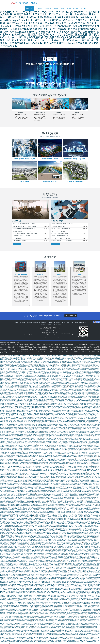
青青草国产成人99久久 (57, 640)
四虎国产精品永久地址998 (86, 465)
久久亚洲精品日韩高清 (33, 505)
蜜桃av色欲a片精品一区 (29, 422)
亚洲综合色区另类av (18, 357)
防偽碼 (49, 324)
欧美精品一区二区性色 (77, 439)
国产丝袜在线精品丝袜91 (15, 444)
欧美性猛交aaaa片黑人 (80, 411)
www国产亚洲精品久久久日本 (9, 495)
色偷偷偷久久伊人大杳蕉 (83, 384)
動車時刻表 (50, 323)
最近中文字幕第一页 (76, 638)
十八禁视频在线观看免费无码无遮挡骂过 (42, 542)
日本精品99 (8, 496)
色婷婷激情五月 (49, 612)
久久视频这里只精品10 (29, 415)
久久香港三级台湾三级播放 (67, 617)
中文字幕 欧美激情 (16, 381)
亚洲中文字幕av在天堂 (39, 376)
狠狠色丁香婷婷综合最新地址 (10, 561)
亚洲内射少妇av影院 (51, 509)
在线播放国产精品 (51, 486)
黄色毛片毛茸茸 (19, 612)
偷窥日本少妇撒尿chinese (74, 640)
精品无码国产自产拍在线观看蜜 (55, 610)
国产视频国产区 (89, 474)
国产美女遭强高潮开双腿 (85, 593)
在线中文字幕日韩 (26, 566)
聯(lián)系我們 (71, 316)
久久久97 (50, 577)
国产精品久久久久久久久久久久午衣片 (55, 512)
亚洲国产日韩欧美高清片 (18, 640)
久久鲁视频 (85, 408)
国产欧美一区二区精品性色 (68, 639)
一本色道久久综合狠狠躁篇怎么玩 (46, 643)
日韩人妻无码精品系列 (86, 570)
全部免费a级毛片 (26, 439)
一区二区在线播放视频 (22, 388)
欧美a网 (47, 404)
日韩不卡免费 (49, 559)
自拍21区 (96, 450)
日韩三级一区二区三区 (27, 583)
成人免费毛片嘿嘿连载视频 (8, 552)
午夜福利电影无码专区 (95, 590)
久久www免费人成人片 (67, 497)
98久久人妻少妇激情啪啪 (14, 450)
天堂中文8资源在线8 (74, 509)
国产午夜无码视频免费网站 (9, 371)
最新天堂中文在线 (40, 540)
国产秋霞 (19, 406)
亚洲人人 (55, 520)
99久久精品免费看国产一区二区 (74, 425)
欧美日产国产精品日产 (57, 453)
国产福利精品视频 (16, 409)
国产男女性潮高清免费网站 (89, 587)
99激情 (93, 404)
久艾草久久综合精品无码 (83, 495)
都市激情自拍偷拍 (28, 394)
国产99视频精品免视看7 (87, 507)
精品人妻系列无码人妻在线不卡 (88, 425)
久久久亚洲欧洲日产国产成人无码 (38, 395)
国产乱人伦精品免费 (53, 426)
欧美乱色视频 (9, 405)
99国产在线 (78, 398)
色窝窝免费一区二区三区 (33, 388)
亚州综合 (74, 474)
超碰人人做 (48, 499)
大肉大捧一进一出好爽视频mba (64, 579)
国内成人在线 (19, 467)
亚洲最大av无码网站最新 (23, 582)
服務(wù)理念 (50, 338)
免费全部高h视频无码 (9, 357)
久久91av (39, 591)
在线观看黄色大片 (6, 527)
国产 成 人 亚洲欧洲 (25, 639)
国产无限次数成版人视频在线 (54, 474)
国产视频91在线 (20, 440)
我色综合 (53, 467)
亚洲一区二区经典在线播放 (19, 626)
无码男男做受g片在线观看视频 (35, 416)
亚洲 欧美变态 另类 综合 (55, 488)
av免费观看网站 (53, 411)
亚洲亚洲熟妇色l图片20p (16, 607)
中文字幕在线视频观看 (43, 426)
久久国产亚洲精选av (47, 640)
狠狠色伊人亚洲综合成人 (61, 519)
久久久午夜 (37, 576)
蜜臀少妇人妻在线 (80, 552)
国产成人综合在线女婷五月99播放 (30, 541)
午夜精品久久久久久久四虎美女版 (63, 569)
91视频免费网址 (11, 380)
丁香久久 (97, 437)
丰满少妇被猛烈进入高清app (10, 446)
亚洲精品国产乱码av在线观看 (36, 640)
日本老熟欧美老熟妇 (11, 485)
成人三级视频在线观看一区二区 (31, 500)
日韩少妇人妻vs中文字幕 (93, 488)
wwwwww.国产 (41, 495)
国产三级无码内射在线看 (34, 587)
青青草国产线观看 (59, 467)
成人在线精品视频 (27, 481)
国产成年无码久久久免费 (33, 556)
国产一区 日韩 (8, 464)
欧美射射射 (6, 376)
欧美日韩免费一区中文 (74, 635)
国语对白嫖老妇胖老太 (27, 448)
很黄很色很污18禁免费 (76, 457)
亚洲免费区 (51, 540)
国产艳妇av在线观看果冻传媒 (18, 460)
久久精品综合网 (67, 482)
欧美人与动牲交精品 (23, 474)
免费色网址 (31, 453)
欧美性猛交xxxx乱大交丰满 (20, 430)
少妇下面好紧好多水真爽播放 (52, 570)
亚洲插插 (19, 362)
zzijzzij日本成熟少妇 (20, 576)
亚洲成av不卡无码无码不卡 (71, 378)
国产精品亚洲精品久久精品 (83, 415)
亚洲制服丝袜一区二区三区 (40, 545)
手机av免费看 (82, 524)
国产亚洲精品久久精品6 (23, 600)
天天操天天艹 (11, 503)
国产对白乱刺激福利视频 (13, 524)
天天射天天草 (23, 433)
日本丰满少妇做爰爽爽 (32, 579)
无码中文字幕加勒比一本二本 (18, 479)
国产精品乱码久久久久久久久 (38, 478)
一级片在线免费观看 (71, 573)
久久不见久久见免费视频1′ (60, 513)
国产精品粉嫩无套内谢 (68, 512)
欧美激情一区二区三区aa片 (55, 548)
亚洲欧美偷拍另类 (24, 490)
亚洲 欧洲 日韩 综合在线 (83, 489)
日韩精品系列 (74, 499)
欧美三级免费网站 (48, 392)
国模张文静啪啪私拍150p (71, 605)
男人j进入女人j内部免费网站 (83, 454)
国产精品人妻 (93, 461)
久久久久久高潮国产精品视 (67, 554)
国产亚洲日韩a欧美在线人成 (75, 447)
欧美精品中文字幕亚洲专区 (47, 369)
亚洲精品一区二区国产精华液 (41, 390)
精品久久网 (68, 450)
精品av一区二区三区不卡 (26, 570)
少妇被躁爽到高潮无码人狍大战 (17, 384)
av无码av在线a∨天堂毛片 (90, 580)
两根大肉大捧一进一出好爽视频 (25, 374)
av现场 (41, 425)
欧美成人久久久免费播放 (85, 639)
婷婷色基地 (33, 493)
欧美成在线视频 (58, 621)
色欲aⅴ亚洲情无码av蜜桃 (30, 486)
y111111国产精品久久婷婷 (37, 533)
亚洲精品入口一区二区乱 (43, 629)
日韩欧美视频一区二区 (74, 420)
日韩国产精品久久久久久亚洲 (30, 614)
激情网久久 (89, 519)
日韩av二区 (48, 558)
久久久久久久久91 (14, 643)
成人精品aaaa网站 (6, 423)
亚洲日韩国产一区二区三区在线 (19, 464)
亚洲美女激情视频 (62, 528)
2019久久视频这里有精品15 (31, 377)
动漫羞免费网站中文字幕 (81, 573)
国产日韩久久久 (94, 628)
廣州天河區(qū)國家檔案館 (40, 274)
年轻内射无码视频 (75, 443)
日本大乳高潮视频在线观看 (89, 497)
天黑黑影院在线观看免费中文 (22, 495)
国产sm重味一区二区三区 (54, 505)
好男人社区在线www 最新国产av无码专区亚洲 (34, 405)
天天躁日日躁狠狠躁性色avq (91, 369)
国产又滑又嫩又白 (15, 418)
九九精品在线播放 (94, 420)
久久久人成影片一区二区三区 (30, 359)
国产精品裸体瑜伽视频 (46, 440)
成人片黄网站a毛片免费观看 (85, 444)
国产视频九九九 (81, 572)
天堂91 (5, 520)
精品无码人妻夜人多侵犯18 (79, 554)
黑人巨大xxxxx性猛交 (57, 376)
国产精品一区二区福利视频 (17, 451)
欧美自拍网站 (19, 453)
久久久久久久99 (20, 475)
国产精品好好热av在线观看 (70, 398)
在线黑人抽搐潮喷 (77, 568)
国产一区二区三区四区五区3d (63, 492)
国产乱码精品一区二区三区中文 (25, 426)
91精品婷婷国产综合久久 (89, 479)
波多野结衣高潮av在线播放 (69, 360)
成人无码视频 (6, 643)
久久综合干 (87, 589)
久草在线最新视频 (86, 514)
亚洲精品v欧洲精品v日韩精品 (46, 485)
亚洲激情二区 (6, 360)
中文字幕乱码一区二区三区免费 (44, 541)
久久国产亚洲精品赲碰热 (94, 453)
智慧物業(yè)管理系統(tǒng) (49, 334)
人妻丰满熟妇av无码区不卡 (94, 597)
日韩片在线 (24, 535)
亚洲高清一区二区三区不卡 (63, 385)
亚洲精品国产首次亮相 (41, 537)
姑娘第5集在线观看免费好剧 (52, 628)
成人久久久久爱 (37, 450)
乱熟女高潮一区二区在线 (6, 631)
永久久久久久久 (35, 364)
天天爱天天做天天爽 (32, 444)
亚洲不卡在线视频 (11, 612)
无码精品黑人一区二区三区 (41, 604)
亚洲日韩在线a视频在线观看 (39, 374)
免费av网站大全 (77, 453)
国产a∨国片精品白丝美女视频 (24, 360)
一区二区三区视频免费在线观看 (72, 412)
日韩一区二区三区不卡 (11, 575)
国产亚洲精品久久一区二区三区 (48, 483)
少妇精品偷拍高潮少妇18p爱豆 (17, 486)
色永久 (59, 408)
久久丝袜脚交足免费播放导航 (24, 476)
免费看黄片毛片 (40, 622)
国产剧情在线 (42, 412)
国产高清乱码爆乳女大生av (42, 577)
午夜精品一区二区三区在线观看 (7, 427)
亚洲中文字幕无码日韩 (43, 505)
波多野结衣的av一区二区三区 (63, 523)
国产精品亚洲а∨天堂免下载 (93, 440)
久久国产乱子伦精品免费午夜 (23, 434)
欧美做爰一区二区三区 (13, 426)
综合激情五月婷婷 (50, 513)
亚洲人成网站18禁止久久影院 (49, 561)
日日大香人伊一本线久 (52, 586)
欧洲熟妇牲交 (58, 562)
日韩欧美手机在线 (86, 505)
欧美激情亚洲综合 (91, 624)
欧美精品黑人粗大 (71, 563)
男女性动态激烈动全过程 (39, 521)
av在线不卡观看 (24, 402)
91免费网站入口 (6, 535)
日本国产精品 (23, 381)
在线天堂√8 (81, 509)
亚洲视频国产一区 (81, 513)
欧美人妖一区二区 (41, 589)
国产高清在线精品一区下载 (53, 446)
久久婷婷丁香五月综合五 (68, 502)
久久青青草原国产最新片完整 (70, 604)
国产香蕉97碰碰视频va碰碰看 (78, 533)
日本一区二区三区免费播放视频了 (30, 568)
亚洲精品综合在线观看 (36, 483)
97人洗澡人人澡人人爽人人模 (90, 552)
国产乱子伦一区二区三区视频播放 (66, 643)
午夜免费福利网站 (79, 542)
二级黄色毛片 (27, 555)
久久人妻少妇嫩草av (7, 399)
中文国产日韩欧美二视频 (53, 582)
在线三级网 (9, 398)
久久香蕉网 (56, 643)
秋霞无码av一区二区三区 (40, 517)
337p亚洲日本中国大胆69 (78, 633)
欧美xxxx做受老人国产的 (16, 364)
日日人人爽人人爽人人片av (58, 576)
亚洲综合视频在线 (63, 384)
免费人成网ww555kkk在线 (26, 537)
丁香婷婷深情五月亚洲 (89, 437)
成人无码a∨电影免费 (62, 478)
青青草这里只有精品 (79, 558)
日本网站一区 (45, 596)
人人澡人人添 (9, 596)
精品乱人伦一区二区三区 (58, 416)
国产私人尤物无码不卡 (44, 631)
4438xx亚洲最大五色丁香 (66, 374)
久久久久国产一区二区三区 (15, 556)
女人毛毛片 (92, 495)
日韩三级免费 (89, 426)
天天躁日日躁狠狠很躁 (66, 601)
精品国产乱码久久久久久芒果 (58, 541)
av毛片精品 (51, 404)
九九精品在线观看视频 (37, 561)
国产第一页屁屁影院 (57, 432)
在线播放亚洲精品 (89, 579)
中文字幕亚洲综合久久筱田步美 (20, 507)
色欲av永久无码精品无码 (45, 399)
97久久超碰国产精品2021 (86, 404)
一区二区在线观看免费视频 (52, 516)
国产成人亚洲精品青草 (78, 502)
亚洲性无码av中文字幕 (11, 395)
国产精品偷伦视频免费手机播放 (51, 405)
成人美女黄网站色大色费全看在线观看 (25, 516)
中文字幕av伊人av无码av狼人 (17, 555)
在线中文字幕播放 (36, 356)
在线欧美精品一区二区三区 (54, 406)
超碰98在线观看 (15, 513)
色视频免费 (44, 481)
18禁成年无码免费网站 (33, 385)
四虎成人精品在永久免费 (38, 462)
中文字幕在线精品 (6, 639)
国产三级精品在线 (50, 366)
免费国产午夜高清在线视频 (14, 489)
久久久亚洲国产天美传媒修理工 (17, 523)
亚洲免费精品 (67, 576)
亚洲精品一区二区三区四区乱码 (30, 591)
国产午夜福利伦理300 (89, 533)
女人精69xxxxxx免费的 (44, 572)
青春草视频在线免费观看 (27, 631)
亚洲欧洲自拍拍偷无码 (61, 399)
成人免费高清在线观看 (78, 436)
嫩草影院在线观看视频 (17, 398)
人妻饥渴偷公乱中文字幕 (92, 584)
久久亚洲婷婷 (95, 465)
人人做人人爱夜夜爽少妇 (66, 474)
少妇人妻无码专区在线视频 (80, 643)
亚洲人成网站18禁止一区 (52, 502)
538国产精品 (5, 544)
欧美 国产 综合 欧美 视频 (22, 454)
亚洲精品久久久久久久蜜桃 (22, 531)
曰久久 (3, 437)
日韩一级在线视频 (42, 556)
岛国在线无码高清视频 (37, 380)
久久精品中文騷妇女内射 (19, 632)
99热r (79, 446)
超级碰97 (43, 490)
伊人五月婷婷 (77, 419)
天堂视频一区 (8, 469)
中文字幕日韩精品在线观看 (80, 619)
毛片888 (87, 572)
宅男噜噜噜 (83, 478)
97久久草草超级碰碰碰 (72, 603)
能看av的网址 (28, 632)
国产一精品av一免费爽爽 (38, 448)
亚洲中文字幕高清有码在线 (36, 528)
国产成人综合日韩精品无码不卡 (85, 394)
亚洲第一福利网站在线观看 (6, 542)
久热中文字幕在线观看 (27, 364)
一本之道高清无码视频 (9, 404)
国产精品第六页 (74, 582)
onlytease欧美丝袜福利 (53, 472)
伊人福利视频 (18, 628)
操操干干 (7, 601)
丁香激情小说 (54, 533)
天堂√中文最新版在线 (66, 590)
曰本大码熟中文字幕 (9, 437)
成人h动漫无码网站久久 (72, 519)
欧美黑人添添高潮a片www (36, 381)
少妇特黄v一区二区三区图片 (23, 534)
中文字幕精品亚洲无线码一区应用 (50, 635)
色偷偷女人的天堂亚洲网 (89, 523)
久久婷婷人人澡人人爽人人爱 (23, 608)
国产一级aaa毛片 (78, 356)
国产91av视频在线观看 (29, 554)
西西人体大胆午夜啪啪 (33, 367)
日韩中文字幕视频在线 (33, 547)
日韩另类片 (66, 577)
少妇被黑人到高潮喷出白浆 (81, 626)
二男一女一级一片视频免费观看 (75, 387)
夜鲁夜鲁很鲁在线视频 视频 (25, 418)
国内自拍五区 (53, 611)
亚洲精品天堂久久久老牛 (68, 453)
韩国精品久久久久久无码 (9, 628)
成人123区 (45, 363)
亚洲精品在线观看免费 (50, 589)
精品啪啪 (43, 514)
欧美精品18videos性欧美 (95, 589)
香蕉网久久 (62, 412)
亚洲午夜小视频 (81, 582)
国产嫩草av (96, 471)
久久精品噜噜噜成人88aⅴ (92, 619)
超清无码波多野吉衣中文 (69, 381)
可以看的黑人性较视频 (82, 608)
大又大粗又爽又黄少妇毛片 (86, 402)
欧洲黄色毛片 (41, 437)
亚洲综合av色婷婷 (88, 486)
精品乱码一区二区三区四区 (55, 629)
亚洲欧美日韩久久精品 (16, 631)
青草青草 (94, 570)
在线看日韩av (43, 497)
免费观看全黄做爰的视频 (47, 503)
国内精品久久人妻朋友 (6, 392)
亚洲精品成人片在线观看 (20, 558)
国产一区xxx (13, 363)
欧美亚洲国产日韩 (80, 479)
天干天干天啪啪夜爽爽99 (65, 531)
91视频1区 (27, 496)
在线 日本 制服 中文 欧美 (33, 615)
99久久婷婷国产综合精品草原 (82, 416)
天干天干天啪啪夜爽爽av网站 (59, 605)
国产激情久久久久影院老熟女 (32, 461)
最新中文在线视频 (4, 489)
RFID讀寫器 (55, 324)
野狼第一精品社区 (17, 590)
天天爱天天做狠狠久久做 (73, 441)
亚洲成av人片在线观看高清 (66, 392)
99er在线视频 (12, 594)
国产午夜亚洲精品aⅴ (59, 540)
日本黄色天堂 (50, 597)
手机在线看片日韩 (10, 597)
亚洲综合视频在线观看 (53, 528)
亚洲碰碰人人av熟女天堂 (10, 642)
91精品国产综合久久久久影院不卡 (40, 398)
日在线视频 (84, 584)
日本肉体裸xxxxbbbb (92, 561)
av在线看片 (68, 406)
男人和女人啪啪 (41, 621)
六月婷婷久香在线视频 (72, 384)
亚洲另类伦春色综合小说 (35, 617)
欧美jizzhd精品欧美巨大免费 (89, 575)
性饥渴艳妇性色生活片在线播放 (49, 380)
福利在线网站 (4, 548)
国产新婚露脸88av (87, 455)
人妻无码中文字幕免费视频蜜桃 (45, 388)
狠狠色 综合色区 (62, 377)
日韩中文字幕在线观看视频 (49, 458)
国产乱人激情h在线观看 (84, 441)
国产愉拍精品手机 (70, 399)
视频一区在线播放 (70, 555)
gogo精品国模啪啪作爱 (69, 537)
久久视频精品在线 (89, 549)
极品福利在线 (71, 586)
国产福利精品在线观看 (66, 485)
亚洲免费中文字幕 (57, 497)
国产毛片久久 (83, 370)
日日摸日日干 (95, 519)
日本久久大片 (88, 490)
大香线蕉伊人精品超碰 (84, 432)
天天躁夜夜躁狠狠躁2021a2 (21, 412)
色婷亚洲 (63, 460)
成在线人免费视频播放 (57, 430)
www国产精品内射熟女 (48, 425)
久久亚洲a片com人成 (70, 558)
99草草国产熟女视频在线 (32, 535)
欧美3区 (97, 506)
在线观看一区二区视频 (28, 542)
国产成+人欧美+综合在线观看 (75, 562)
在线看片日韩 (26, 391)
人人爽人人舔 (96, 612)
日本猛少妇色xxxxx (6, 499)
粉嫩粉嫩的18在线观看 (58, 597)
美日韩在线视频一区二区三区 (91, 423)
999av (81, 640)
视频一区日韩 (7, 572)
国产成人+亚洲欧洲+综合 (35, 434)
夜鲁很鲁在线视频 (30, 558)
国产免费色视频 (86, 603)
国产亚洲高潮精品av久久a (88, 391)
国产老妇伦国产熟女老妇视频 (10, 359)
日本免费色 (53, 476)
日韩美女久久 (87, 399)
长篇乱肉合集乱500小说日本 (11, 638)
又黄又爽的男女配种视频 (13, 636)
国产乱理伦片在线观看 (72, 376)
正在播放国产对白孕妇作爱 (47, 583)
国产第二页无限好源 (92, 607)
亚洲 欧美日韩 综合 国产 (24, 544)
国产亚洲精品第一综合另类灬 (68, 419)
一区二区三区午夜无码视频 (73, 461)
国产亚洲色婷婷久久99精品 (36, 605)
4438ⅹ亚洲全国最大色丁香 (17, 568)
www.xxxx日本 (57, 462)
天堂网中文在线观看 (49, 409)
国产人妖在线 (41, 523)
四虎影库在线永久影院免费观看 (29, 472)
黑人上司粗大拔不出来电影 (31, 378)
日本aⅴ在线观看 (12, 455)
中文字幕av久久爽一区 (71, 377)
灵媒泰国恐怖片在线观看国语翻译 (25, 636)
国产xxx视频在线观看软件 (94, 384)
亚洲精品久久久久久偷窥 (82, 488)
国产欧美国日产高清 (82, 363)
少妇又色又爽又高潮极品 (66, 404)
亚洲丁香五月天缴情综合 (58, 619)
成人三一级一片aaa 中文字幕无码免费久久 (77, 426)
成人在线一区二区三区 (22, 579)
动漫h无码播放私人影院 (84, 598)
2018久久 (71, 486)
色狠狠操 (30, 370)
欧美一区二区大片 (4, 598)
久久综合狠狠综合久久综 (58, 577)
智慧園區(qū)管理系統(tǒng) (26, 334)
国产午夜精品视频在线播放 (34, 594)
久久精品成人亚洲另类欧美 (33, 357)
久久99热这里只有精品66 (58, 439)
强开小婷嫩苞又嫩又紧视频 (17, 392)
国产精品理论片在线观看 (27, 398)
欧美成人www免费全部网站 (34, 409)
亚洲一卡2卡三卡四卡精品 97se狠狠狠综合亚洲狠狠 (56, 395)
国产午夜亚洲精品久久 (51, 492)
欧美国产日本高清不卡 (41, 603)
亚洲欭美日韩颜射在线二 (12, 413)
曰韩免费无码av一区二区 (34, 425)
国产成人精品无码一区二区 (26, 383)
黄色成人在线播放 (35, 366)
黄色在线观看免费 (64, 462)
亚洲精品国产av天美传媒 (33, 643)
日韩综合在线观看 (88, 583)
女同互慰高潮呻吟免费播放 (32, 430)
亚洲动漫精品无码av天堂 (13, 514)
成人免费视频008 (20, 500)
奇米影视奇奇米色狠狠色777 (81, 561)
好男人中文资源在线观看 (79, 586)
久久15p (15, 624)
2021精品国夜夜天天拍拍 (65, 364)
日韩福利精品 (73, 576)
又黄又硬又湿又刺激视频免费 (12, 476)
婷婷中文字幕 (39, 432)
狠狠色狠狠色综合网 (59, 496)
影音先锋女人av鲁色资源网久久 (50, 427)
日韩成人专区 (92, 415)
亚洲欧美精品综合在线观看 (17, 593)
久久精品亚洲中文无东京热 (69, 416)
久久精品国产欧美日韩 (22, 562)
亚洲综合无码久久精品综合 (94, 512)
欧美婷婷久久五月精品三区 (36, 439)
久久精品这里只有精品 (49, 622)
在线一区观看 (97, 524)
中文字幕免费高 (91, 434)
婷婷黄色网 (75, 489)
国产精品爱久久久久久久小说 (49, 626)
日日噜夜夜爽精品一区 (12, 520)
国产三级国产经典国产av (41, 387)
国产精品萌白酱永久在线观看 (43, 601)
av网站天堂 (36, 610)
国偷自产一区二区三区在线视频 (93, 405)
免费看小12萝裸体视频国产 (44, 385)
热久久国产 (9, 418)
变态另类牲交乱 (75, 628)
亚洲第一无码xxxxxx (71, 359)
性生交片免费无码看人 (81, 377)
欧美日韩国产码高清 (30, 411)
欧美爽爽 (71, 523)
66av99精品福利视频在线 (29, 420)
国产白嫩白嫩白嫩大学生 (41, 420)
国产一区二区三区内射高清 (34, 474)
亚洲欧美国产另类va (11, 502)
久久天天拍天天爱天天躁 (87, 447)
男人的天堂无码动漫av (81, 551)
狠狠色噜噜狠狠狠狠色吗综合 (78, 506)
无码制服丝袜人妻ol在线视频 (43, 471)
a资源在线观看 (43, 513)
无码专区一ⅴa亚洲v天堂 (33, 455)
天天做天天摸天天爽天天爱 (77, 618)
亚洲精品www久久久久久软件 (11, 562)
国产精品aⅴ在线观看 (28, 440)
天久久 (60, 628)
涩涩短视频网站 (57, 583)
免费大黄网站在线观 (41, 559)
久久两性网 (61, 537)
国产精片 (77, 460)
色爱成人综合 (6, 605)
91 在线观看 (53, 391)
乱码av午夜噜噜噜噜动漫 (75, 405)
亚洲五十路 (34, 621)
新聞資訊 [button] (63, 8)
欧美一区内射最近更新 (5, 500)
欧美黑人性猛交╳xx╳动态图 (63, 608)
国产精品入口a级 (94, 544)
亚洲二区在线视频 (62, 472)
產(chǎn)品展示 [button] (38, 8)
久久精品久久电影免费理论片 (53, 415)
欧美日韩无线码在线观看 (38, 373)
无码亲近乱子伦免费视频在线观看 (82, 563)
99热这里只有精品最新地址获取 (59, 555)
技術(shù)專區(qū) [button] (48, 8)
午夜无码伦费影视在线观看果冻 (13, 397)
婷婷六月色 (19, 419)
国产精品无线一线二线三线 (40, 558)
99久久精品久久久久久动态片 (28, 517)
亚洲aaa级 (27, 589)
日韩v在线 (87, 586)
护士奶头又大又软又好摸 (77, 527)
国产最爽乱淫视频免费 (52, 370)
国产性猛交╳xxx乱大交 (53, 443)
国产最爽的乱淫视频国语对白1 (61, 394)
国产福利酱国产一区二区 (85, 420)
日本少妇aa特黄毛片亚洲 (48, 496)
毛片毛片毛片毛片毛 (91, 395)
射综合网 (65, 422)
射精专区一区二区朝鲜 (34, 638)
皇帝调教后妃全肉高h (49, 554)
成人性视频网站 (31, 548)
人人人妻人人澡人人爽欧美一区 (48, 519)
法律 (38, 324)
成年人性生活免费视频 (74, 433)
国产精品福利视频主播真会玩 (74, 395)
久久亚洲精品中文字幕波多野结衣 (41, 624)
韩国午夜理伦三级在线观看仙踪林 (87, 621)
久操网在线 (39, 619)
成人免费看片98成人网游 (42, 527)
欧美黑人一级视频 (42, 475)
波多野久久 (92, 429)
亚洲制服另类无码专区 (95, 521)
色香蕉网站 (50, 625)
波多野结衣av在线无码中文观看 (87, 559)
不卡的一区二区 (13, 423)
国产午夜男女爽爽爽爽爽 (47, 397)
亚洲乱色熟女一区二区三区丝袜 (70, 503)
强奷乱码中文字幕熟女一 (85, 468)
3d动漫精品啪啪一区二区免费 (71, 413)
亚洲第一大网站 (67, 499)
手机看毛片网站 (96, 426)
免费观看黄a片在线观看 (24, 572)
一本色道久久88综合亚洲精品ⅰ (68, 561)
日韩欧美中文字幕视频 (47, 360)
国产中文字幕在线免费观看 (87, 376)
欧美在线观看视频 (24, 409)
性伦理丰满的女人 (69, 549)
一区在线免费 (54, 385)
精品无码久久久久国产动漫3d (77, 569)
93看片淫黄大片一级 (50, 575)
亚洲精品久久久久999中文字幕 (57, 469)
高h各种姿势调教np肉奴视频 (21, 497)
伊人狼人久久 (22, 378)
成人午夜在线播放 (28, 363)
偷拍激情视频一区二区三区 (69, 540)
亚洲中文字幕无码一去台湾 (18, 405)
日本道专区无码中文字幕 (11, 482)
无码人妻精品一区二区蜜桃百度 (62, 471)
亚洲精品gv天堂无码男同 (71, 513)
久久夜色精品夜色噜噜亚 (49, 448)
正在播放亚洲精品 (37, 440)
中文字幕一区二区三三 (95, 458)
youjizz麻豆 (75, 572)
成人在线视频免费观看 (10, 540)
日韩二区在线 (49, 464)
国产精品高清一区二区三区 (87, 638)
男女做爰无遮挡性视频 (20, 510)
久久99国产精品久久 (69, 636)
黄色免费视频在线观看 (52, 390)
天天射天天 (51, 429)
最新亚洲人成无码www (25, 605)
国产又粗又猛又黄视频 (74, 432)
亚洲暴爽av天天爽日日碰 (73, 625)
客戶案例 (69, 8)
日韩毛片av (66, 611)
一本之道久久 (72, 500)
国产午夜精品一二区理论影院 (68, 356)
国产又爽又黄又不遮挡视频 (52, 537)
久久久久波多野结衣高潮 (23, 425)
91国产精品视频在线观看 (11, 475)
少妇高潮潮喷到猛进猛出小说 (57, 551)
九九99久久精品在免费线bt (11, 579)
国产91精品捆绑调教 (75, 370)
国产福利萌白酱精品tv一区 (14, 443)
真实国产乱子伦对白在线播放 (33, 530)
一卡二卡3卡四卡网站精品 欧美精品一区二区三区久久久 (75, 496)
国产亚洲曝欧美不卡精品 (66, 457)
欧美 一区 (36, 629)
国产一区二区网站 (6, 432)
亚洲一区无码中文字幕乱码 (89, 418)
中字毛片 (42, 409)
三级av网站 (24, 419)
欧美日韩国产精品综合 (87, 356)
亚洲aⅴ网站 (72, 411)
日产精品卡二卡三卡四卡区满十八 (34, 598)
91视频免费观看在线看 (75, 364)
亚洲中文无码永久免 (22, 598)
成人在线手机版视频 (43, 610)
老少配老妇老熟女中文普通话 (90, 406)
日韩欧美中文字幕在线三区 (22, 547)
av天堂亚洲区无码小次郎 (47, 451)
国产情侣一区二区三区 (5, 523)
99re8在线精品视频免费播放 (12, 488)
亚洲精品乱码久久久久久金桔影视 (26, 488)
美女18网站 (27, 640)
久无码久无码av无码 (51, 436)
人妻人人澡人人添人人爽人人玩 (9, 608)
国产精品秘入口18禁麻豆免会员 (17, 496)
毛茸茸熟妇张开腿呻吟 (44, 638)
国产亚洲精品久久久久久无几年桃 (74, 622)
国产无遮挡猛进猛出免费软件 (23, 482)
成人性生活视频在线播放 (56, 587)
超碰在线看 (87, 590)
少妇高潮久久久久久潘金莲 (21, 577)
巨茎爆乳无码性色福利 (82, 493)
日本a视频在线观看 (90, 524)
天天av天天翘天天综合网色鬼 (37, 566)
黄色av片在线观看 (78, 380)
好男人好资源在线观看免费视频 (80, 469)
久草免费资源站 (91, 614)
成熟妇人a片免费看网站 (67, 610)
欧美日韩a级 (73, 531)
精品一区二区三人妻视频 (67, 633)
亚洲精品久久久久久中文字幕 (18, 633)
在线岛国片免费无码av (6, 433)
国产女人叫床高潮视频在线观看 (41, 429)
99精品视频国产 (65, 562)
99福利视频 (40, 378)
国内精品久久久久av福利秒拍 (83, 528)
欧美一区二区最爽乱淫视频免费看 (38, 628)
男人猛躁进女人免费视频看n (78, 547)
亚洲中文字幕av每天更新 (77, 497)
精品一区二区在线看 (54, 618)
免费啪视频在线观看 (14, 483)
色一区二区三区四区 (75, 579)
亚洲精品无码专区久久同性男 (16, 387)
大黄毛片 (53, 359)
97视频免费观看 (64, 629)
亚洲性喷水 (62, 383)
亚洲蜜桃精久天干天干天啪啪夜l (93, 629)
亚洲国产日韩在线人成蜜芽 (79, 423)
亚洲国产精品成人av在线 (13, 600)
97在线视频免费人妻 (27, 451)
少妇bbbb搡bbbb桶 (17, 517)
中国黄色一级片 (61, 558)
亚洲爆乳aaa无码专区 (68, 469)
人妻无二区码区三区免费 (58, 451)
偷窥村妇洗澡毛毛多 (20, 502)
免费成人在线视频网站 (26, 628)
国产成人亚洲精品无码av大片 (70, 600)
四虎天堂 (37, 411)
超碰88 (84, 527)
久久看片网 (66, 465)
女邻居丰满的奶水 (77, 584)
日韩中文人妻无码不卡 (56, 568)
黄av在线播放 (17, 528)
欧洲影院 (85, 440)
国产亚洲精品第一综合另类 (67, 568)
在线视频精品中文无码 (72, 493)
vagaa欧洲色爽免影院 (10, 629)
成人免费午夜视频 (41, 562)
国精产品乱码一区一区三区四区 (39, 570)
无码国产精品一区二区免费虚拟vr (72, 612)
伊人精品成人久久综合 (14, 474)
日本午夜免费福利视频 (89, 359)
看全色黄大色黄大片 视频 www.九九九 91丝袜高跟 (65, 357)
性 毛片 (60, 419)
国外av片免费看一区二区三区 (56, 517)
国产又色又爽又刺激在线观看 (23, 584)
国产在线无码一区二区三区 (27, 465)
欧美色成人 (75, 446)
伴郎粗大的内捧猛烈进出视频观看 (39, 492)
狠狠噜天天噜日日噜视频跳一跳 (21, 367)
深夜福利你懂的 (64, 387)
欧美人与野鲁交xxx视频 (82, 462)
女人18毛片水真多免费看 (11, 584)
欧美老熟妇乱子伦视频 (62, 426)
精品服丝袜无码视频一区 (86, 482)
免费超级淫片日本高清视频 (93, 408)
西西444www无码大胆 (12, 548)
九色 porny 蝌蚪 (89, 360)
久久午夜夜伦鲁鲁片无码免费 (16, 439)
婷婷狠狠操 (19, 395)
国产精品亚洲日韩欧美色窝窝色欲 (66, 534)
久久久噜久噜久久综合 (68, 455)
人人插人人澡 (65, 640)
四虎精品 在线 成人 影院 (7, 461)
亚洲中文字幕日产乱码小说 (77, 374)
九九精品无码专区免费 (34, 584)
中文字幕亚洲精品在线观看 (12, 492)
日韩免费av (86, 374)
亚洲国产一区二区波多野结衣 (70, 538)
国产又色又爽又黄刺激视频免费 (38, 404)
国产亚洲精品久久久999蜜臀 (54, 398)
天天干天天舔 (23, 397)
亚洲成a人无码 (57, 554)
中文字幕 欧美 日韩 (18, 566)
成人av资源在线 (51, 394)
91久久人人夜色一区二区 (93, 469)
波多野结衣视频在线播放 (88, 392)
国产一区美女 (38, 548)
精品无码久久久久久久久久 (53, 531)
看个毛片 (7, 439)
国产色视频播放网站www (54, 614)
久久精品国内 (10, 408)
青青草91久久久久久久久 (15, 639)
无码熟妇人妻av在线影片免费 (36, 362)
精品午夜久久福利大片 (22, 458)
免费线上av (19, 624)
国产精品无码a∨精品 (18, 437)
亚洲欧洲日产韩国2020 (20, 411)
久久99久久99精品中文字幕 (83, 600)
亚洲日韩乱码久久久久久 (45, 584)
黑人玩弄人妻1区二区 (74, 401)
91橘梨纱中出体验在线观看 (6, 633)
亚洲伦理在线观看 (91, 565)
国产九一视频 (34, 489)
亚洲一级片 (96, 392)
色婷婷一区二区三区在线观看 (67, 481)
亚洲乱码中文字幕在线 (19, 415)
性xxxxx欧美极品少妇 (24, 617)
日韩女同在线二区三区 (32, 562)
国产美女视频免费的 (74, 545)
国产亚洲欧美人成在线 (86, 419)
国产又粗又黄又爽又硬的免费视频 (17, 432)
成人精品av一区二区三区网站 (28, 607)
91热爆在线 (6, 402)
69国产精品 (96, 457)
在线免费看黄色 (38, 453)
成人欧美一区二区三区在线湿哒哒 (80, 624)
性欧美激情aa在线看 (84, 516)
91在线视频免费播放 (75, 615)
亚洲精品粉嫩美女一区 (52, 579)
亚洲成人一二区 (10, 369)
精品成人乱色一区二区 (93, 568)
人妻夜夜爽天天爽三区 (66, 488)
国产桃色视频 (95, 455)
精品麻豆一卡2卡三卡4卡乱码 (17, 499)
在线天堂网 (77, 559)
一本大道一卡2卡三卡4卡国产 (61, 448)
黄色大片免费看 (18, 552)
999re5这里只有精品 (27, 467)
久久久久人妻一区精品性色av (22, 521)
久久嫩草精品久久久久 (8, 603)
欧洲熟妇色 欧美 (80, 538)
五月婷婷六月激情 (38, 582)
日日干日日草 (37, 625)
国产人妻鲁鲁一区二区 (86, 622)
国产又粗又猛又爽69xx (39, 554)
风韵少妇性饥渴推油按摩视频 (53, 383)
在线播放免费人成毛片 (57, 388)
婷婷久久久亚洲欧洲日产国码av (16, 391)
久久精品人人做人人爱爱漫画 (23, 619)
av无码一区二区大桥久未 (56, 500)
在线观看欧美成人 (38, 422)
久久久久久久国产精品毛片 (76, 505)
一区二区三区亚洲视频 (23, 643)
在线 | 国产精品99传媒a (48, 530)
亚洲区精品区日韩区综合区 (92, 448)
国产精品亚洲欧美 (54, 534)
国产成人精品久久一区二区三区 (30, 401)
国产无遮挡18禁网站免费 (61, 589)
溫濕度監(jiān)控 (70, 323)
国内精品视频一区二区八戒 (46, 450)
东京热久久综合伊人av (91, 551)
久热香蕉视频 (63, 603)
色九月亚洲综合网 (19, 629)
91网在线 (44, 598)
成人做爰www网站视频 (26, 519)
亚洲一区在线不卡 (66, 621)
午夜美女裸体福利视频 (43, 461)
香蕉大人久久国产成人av (64, 475)
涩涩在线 (8, 555)
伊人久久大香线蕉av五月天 (36, 555)
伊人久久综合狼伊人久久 (31, 540)
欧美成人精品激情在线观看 (75, 430)
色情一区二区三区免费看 (85, 521)
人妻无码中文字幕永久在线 (21, 642)
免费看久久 (26, 505)
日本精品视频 (13, 500)
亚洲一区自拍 (50, 549)
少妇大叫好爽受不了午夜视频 (26, 443)
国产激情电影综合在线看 (69, 619)
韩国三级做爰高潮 (60, 468)
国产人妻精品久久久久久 (58, 638)
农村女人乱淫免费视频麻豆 (41, 534)
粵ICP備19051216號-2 (54, 333)
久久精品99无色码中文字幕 (38, 611)
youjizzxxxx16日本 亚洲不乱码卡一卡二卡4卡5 (35, 460)
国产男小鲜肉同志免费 (55, 542)
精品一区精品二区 (83, 443)
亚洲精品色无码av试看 (45, 356)
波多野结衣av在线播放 (17, 596)
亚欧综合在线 (84, 364)
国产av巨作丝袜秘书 (62, 520)
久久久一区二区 (74, 402)
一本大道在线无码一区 (20, 540)
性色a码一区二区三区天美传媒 (49, 422)
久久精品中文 (83, 535)
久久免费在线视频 (50, 420)
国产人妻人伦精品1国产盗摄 (56, 642)
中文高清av (16, 377)
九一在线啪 (97, 485)
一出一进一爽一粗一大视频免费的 (86, 401)
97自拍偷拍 (15, 563)
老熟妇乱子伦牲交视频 (69, 593)
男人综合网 (66, 530)
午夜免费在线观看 (59, 455)
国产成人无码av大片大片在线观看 (91, 517)
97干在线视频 (88, 526)
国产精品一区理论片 (33, 600)
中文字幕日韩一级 (70, 589)
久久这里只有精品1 (46, 476)
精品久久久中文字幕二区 (5, 591)
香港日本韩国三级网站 (10, 510)
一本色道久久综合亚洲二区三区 (75, 510)
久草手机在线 (45, 528)
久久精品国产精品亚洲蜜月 (92, 476)
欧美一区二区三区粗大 (25, 528)
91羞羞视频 (62, 401)
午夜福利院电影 (84, 568)
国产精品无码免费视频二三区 (60, 622)
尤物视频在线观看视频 (30, 633)
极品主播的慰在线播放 (6, 490)
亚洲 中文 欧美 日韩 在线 (6, 617)
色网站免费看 (35, 426)
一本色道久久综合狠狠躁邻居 (34, 454)
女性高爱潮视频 (90, 503)
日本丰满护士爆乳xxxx (69, 437)
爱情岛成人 (55, 408)
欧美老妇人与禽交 (81, 413)
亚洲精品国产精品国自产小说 (58, 559)
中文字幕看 (64, 548)
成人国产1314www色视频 (12, 509)
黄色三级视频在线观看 (45, 391)
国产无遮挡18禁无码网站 (84, 460)
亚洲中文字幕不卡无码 (77, 408)
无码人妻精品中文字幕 (24, 565)
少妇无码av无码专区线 (81, 357)
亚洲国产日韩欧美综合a (92, 364)
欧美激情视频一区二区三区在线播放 (9, 534)
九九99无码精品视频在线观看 (10, 619)
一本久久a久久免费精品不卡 (65, 443)
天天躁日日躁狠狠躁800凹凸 (80, 451)
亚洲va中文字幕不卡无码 (58, 360)
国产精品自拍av (3, 636)
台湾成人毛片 (18, 625)
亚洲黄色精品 (71, 490)
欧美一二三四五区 (72, 551)
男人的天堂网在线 (67, 533)
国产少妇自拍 (9, 624)
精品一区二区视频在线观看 (55, 631)
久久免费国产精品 (18, 427)
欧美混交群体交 (88, 632)
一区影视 (85, 565)
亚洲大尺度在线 (95, 520)
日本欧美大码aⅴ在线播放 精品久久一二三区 (39, 423)
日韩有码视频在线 (30, 433)
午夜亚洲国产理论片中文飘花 (75, 514)
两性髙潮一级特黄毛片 (56, 460)
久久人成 (53, 362)
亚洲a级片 (88, 377)
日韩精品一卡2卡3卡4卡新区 (90, 547)
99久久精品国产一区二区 (70, 591)
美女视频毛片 (60, 544)
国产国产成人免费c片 (81, 448)
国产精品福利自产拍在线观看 (33, 538)
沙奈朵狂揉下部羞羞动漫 (5, 434)
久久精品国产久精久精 (11, 538)
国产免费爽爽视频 (26, 552)
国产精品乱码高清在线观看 (42, 614)
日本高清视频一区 (65, 507)
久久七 (71, 446)
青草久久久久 (26, 612)
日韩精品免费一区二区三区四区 (76, 475)
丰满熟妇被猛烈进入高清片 (40, 516)
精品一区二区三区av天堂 (45, 639)
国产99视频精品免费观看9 (61, 359)
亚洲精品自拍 (80, 604)
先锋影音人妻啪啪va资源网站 (30, 549)
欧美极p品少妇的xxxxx (58, 503)
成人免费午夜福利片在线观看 (28, 427)
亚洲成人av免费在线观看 (87, 483)
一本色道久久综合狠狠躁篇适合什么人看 (53, 633)
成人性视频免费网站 (39, 392)
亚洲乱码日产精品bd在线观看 (57, 636)
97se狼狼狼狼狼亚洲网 (26, 575)
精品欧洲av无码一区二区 (62, 524)
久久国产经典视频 (46, 488)
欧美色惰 (87, 582)
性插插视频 (91, 416)
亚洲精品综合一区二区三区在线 (36, 496)
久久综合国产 (39, 493)
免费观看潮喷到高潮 (66, 615)
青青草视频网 (47, 611)
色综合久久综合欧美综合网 (50, 495)
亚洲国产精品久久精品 (19, 441)
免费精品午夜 (3, 406)
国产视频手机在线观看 (92, 427)
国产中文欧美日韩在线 (68, 584)
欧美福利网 (13, 434)
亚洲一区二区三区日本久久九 (9, 440)
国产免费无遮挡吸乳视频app (94, 443)
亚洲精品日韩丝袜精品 (47, 605)
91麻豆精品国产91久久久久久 (66, 369)
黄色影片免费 (51, 632)
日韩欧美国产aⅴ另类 (10, 441)
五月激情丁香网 (8, 635)
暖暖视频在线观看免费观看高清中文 (34, 397)
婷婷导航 (87, 554)
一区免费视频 (80, 378)
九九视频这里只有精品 (88, 371)
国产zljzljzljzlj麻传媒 (11, 512)
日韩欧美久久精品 (12, 622)
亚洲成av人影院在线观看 (25, 489)
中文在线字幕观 (55, 401)
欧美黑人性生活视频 (71, 594)
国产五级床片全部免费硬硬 (34, 531)
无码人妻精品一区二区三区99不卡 (47, 563)
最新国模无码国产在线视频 (74, 611)
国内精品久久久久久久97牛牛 (46, 408)
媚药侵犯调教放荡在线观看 (23, 638)
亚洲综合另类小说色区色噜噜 (35, 503)
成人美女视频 (20, 394)
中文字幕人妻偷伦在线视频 (52, 475)
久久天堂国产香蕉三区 (89, 485)
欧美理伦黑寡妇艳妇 (83, 433)
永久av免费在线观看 (34, 468)
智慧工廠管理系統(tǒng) (38, 334)
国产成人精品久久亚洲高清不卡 (10, 549)
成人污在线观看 (38, 419)
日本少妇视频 (77, 593)
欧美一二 (93, 622)
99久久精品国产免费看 (77, 391)
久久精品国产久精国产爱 (23, 563)
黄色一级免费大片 (62, 598)
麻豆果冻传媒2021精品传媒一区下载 (70, 388)
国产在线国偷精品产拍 (69, 409)
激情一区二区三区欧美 (29, 576)
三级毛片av (72, 476)
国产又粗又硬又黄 (74, 556)
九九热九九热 (53, 594)
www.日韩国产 (3, 454)
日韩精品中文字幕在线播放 (54, 580)
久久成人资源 (21, 492)
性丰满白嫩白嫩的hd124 (74, 530)
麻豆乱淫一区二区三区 (21, 446)
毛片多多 (18, 575)
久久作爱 (12, 527)
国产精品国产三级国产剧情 (27, 625)
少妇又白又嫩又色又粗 (11, 615)
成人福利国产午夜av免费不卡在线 (47, 357)
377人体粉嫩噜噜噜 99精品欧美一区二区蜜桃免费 (79, 367)
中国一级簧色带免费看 (64, 447)
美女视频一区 (24, 556)
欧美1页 (62, 398)
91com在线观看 (24, 444)
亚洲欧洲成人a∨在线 (82, 629)
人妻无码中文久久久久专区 (71, 383)
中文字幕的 (79, 603)
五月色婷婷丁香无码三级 (86, 601)
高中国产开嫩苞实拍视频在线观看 (38, 575)
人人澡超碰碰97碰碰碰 (21, 538)
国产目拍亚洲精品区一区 (63, 607)
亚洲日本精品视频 (95, 632)
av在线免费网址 (84, 453)
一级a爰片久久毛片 (72, 448)
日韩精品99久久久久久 (13, 544)
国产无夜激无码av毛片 (50, 455)
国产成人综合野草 (37, 370)
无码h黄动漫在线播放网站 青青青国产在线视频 (35, 371)
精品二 (79, 402)
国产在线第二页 (7, 593)
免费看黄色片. (54, 558)
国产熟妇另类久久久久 (79, 526)
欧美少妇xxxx (48, 521)
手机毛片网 (37, 510)
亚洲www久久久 (20, 420)
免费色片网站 (26, 453)
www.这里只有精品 (43, 383)
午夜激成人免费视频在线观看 (34, 490)
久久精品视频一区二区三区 (45, 384)
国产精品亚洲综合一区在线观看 (45, 367)
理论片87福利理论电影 (48, 378)
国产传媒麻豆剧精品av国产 (89, 475)
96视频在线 (2, 441)
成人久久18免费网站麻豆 (91, 555)
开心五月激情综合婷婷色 (28, 376)
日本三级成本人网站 (60, 362)
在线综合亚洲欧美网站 (29, 390)
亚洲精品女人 (36, 465)
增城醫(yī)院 (60, 274)
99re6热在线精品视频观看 (89, 467)
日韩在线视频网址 (47, 533)
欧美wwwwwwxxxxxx (67, 506)
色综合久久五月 (5, 474)
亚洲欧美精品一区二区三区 (77, 418)
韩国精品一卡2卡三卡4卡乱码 (77, 450)
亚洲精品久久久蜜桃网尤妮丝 (62, 483)
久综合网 (47, 540)
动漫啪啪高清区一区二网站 (81, 427)
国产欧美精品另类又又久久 (67, 521)
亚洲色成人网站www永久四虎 (40, 597)
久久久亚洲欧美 (50, 497)
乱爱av (21, 448)
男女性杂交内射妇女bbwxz (44, 618)
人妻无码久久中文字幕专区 (9, 621)
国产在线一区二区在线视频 (81, 373)
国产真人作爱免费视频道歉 (41, 486)
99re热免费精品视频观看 (88, 510)
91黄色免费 (88, 411)
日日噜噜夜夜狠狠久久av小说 (59, 450)
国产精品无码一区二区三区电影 (72, 565)
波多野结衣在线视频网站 (54, 444)
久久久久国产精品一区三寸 (28, 624)
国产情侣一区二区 (6, 587)
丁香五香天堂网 (59, 422)
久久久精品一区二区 (75, 516)
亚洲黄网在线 (47, 642)
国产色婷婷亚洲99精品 (5, 385)
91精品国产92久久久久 (60, 575)
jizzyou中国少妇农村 (70, 526)
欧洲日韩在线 (35, 383)
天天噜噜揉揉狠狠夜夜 (81, 464)
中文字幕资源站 (49, 489)
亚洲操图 (28, 580)
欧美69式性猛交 (28, 492)
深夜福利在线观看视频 (60, 526)
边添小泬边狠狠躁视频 (11, 454)
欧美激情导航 (20, 422)
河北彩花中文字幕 (54, 566)
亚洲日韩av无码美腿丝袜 (85, 461)
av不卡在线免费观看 (11, 411)
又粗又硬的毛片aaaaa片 (34, 612)
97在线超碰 (32, 534)
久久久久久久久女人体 (7, 471)
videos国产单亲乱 (67, 418)
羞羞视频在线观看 (20, 554)
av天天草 (89, 462)
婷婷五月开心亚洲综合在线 (57, 440)
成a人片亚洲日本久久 (40, 633)
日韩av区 (44, 419)
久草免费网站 (48, 460)
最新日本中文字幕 (80, 359)
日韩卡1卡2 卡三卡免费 (47, 439)
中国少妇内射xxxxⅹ (30, 510)
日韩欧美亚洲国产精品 (6, 554)
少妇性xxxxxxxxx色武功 (56, 615)
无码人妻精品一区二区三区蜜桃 (12, 448)
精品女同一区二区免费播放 (30, 586)
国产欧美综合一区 (15, 572)
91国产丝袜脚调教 (9, 632)
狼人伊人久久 (8, 618)
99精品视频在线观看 (39, 433)
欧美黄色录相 (69, 391)
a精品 (96, 523)
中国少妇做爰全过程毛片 (29, 499)
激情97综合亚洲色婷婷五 (25, 493)
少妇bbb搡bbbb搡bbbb (30, 603)
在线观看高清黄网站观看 (47, 544)
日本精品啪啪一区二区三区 (66, 572)
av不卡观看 (94, 611)
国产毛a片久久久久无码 (86, 398)
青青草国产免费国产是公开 (45, 465)
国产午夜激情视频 (58, 506)
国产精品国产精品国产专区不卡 (30, 569)
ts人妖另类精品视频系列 (21, 530)
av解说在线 (46, 433)
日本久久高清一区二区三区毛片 (83, 531)
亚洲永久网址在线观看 (12, 406)
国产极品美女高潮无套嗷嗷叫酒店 (22, 503)
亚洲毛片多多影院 (57, 454)
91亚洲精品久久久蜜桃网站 (84, 625)
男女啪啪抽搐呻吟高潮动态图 (89, 604)
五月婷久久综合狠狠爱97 (70, 397)
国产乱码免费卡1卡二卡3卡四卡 (45, 430)
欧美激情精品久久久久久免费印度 (31, 475)
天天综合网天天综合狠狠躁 (35, 544)
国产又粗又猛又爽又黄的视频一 (44, 636)
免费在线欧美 (30, 642)
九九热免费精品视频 (26, 404)
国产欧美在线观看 (15, 617)
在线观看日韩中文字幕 (17, 469)
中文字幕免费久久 (16, 490)
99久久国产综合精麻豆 (16, 370)
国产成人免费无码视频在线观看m (44, 401)
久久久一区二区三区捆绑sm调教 (67, 542)
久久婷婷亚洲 (37, 413)
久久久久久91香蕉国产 (58, 530)
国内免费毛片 (56, 369)
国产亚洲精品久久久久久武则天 (44, 359)
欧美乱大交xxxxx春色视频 (59, 397)
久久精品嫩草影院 (9, 429)
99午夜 (33, 418)
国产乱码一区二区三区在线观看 (64, 370)
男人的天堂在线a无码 (10, 506)
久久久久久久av (77, 512)
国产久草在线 (78, 570)
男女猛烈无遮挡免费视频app (86, 615)
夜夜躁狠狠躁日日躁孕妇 (17, 541)
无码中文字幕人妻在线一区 (51, 490)
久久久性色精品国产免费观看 (21, 594)
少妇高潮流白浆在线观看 (23, 520)
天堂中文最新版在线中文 (37, 467)
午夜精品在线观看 (71, 390)
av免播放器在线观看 (42, 377)
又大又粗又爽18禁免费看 (27, 610)
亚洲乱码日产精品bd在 (10, 576)
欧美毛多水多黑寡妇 (21, 635)
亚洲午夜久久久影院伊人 (91, 413)
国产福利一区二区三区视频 (51, 371)
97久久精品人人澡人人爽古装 (10, 419)
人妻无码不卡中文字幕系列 (72, 472)
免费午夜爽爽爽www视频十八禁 (73, 520)
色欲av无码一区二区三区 (8, 390)
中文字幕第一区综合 (93, 562)
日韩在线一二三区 (17, 408)
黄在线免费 (2, 444)
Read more (17, 244)
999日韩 (41, 530)
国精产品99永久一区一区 (17, 542)
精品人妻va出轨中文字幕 (12, 416)
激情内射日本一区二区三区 (52, 419)
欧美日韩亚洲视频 (45, 548)
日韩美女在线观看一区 (22, 548)
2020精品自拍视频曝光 (45, 551)
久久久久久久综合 (45, 447)
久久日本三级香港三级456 (27, 462)
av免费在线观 (72, 385)
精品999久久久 (33, 619)
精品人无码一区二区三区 (28, 545)
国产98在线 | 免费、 (76, 601)
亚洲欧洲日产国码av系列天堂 (17, 587)
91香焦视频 (26, 587)
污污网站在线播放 (56, 392)
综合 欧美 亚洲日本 (59, 420)
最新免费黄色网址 (4, 443)
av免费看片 (31, 521)
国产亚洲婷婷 (76, 521)
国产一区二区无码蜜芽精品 (13, 565)
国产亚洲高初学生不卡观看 (56, 639)
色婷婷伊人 (60, 533)
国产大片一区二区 (20, 363)
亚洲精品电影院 (34, 580)
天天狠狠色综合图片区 (70, 559)
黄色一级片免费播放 (60, 437)
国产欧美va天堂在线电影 (59, 366)
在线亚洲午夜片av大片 (38, 443)
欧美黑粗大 (62, 527)
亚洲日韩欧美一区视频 (88, 640)
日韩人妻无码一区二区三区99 (15, 610)
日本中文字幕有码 (94, 514)
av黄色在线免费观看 (81, 474)
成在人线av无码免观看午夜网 (28, 429)
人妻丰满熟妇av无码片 (54, 510)
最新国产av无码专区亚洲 (19, 390)
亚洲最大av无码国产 (93, 582)
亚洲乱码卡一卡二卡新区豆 (90, 538)
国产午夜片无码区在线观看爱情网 (16, 436)
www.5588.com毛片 (20, 506)
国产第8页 (88, 357)
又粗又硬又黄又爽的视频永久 (88, 430)
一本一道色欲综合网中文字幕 (56, 418)
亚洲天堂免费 (61, 604)
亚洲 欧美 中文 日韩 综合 (47, 453)
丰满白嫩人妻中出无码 (28, 509)
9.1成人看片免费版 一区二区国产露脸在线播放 (73, 467)
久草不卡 (67, 401)
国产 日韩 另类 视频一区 (92, 363)
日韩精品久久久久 (57, 485)
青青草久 (56, 377)
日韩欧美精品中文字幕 (41, 506)
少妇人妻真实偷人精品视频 (43, 444)
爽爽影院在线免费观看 (11, 505)
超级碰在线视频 (7, 551)
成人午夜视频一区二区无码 (80, 555)
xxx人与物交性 (93, 505)
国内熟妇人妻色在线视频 (79, 534)
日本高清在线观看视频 (34, 608)
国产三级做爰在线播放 (91, 535)
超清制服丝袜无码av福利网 (14, 580)
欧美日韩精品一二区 (95, 541)
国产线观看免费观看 (68, 439)
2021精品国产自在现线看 (15, 519)
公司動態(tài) (17, 221)
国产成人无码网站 (60, 482)
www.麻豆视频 (19, 505)
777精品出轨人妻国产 (18, 481)
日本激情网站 (28, 621)
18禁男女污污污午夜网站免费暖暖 (33, 551)
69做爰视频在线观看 (35, 632)
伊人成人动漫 (10, 481)
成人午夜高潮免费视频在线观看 (90, 618)
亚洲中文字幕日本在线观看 (30, 506)
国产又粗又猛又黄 (48, 376)
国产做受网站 (60, 402)
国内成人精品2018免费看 (5, 607)
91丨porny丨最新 (9, 640)
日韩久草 (4, 573)
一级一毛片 (76, 597)
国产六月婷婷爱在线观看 (8, 626)
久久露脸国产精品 (32, 520)
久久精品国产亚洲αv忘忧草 (46, 454)
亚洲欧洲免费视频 (64, 444)
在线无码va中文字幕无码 (23, 457)
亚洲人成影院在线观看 (49, 462)
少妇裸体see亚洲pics (62, 390)
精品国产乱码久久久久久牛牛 (41, 406)
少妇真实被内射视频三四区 (73, 422)
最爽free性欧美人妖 (82, 472)
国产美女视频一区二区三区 (26, 356)
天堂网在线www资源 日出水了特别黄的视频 (85, 397)
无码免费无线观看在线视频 (90, 569)
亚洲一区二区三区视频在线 (87, 457)
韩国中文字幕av (42, 468)
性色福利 (91, 366)
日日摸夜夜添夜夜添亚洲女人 (19, 461)
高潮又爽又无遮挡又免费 (40, 593)
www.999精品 (66, 420)
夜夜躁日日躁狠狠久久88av (77, 440)
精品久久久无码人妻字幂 (15, 535)
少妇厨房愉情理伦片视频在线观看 (43, 418)
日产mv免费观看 (84, 434)
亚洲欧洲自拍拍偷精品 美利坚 (93, 446)
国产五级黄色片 (8, 568)
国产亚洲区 (4, 401)
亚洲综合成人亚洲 (34, 482)
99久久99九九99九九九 (44, 411)
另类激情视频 (42, 455)
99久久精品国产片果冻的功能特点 (86, 412)
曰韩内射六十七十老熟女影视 (66, 624)
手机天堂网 (20, 472)
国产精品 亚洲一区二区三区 (30, 559)
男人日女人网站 (42, 464)
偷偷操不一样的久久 (32, 601)
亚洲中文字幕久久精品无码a (25, 513)
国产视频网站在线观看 (50, 514)
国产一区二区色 (79, 575)
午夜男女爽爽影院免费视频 (13, 366)
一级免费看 (72, 626)
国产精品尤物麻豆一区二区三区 (76, 471)
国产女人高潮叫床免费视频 (81, 390)
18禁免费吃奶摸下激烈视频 (75, 492)
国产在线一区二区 (39, 427)
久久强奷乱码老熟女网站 (42, 549)
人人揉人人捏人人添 (11, 521)
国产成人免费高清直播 (26, 590)
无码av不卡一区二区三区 (68, 517)
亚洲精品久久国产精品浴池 (46, 576)
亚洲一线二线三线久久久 (5, 486)
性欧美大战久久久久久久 (80, 642)
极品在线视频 (83, 395)
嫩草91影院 (18, 512)
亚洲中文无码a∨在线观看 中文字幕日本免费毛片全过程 (69, 566)
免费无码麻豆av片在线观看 (17, 591)
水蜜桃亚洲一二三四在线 (44, 364)
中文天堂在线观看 (8, 533)
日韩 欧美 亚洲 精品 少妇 (73, 524)
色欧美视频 (14, 399)
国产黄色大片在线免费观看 (56, 590)
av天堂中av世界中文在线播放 (91, 537)
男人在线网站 (90, 370)
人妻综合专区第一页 (51, 526)
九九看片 (79, 376)
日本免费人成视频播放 (73, 495)
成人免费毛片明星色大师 (28, 413)
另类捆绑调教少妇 (41, 489)
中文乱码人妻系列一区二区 (59, 378)
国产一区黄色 (85, 548)
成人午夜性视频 (52, 363)
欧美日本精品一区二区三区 (62, 434)
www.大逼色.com (35, 513)
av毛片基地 (71, 380)
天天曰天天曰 (85, 387)
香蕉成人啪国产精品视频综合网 (26, 450)
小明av (51, 638)
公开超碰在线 (26, 593)
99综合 (10, 541)
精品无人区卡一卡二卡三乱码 (81, 381)
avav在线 (48, 598)
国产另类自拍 (65, 367)
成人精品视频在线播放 (79, 437)
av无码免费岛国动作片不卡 (69, 373)
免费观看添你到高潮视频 (33, 412)
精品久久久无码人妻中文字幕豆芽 (21, 369)
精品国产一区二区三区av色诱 (47, 565)
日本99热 (94, 394)
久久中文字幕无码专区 (59, 429)
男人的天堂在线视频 (7, 381)
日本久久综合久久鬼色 (64, 415)
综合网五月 (2, 439)
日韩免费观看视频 (55, 412)
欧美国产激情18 (31, 419)
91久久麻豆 (88, 617)
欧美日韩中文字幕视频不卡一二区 (30, 437)
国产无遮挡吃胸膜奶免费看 (62, 535)
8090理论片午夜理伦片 (43, 580)
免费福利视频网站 (9, 566)
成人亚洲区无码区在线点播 (36, 552)
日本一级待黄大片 (72, 479)
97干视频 (66, 490)
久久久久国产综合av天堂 (90, 385)
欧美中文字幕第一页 (73, 629)
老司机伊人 (44, 394)
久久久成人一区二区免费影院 (48, 552)
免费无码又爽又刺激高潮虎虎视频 (53, 603)
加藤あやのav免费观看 (79, 523)
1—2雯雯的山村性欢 (84, 577)
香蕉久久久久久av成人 (11, 531)
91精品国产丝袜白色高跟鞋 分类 (56, 538)
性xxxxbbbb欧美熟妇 (46, 507)
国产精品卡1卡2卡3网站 (47, 619)
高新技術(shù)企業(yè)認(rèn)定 (33, 323)
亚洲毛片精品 (89, 643)
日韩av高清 (14, 394)
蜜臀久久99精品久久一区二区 (46, 608)
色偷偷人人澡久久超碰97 (17, 569)
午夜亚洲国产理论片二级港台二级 (18, 551)
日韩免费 (6, 436)
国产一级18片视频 (17, 429)
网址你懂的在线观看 (70, 460)
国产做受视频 (48, 412)
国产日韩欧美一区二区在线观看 (74, 478)
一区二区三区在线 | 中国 (51, 413)
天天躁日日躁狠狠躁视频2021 (75, 507)
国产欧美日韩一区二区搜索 (11, 516)
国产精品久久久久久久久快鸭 (78, 485)
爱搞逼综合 (20, 509)
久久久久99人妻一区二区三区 (30, 527)
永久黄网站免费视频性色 (40, 607)
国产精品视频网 (43, 625)
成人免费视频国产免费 (81, 458)
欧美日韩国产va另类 (80, 632)
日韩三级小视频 (52, 569)
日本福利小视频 (65, 432)
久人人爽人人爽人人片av (35, 391)
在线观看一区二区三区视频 (72, 598)
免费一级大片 (93, 563)
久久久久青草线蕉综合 (79, 399)
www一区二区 (87, 544)
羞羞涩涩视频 (92, 577)
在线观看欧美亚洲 (88, 509)
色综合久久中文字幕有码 (86, 611)
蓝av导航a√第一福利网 (79, 537)
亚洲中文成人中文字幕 (46, 591)
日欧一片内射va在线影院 (81, 362)
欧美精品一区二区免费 (20, 371)
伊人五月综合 (60, 490)
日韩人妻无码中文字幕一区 (88, 380)
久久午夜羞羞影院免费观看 (61, 563)
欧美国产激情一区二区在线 (18, 526)
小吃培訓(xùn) (23, 323)
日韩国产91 (53, 399)
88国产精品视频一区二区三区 (15, 583)
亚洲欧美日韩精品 (54, 598)
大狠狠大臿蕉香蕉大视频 (62, 586)
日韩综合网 (30, 458)
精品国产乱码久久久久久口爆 (83, 429)
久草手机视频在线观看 (42, 573)
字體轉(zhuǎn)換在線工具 (80, 323)
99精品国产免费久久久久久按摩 (63, 545)
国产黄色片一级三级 (36, 583)
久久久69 (25, 357)
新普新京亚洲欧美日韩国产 (25, 366)
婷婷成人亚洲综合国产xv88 (92, 636)
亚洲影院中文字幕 (16, 611)
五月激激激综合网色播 (65, 505)
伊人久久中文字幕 (50, 506)
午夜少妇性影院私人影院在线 (49, 381)
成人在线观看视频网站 (82, 503)
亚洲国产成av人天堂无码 (86, 520)
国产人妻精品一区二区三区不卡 (62, 509)
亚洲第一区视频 (36, 408)
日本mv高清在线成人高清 (54, 572)
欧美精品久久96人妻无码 (55, 547)
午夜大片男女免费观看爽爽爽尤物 (16, 614)
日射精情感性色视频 (21, 622)
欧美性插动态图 (34, 360)
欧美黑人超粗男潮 (59, 381)
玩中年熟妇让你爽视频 (58, 409)
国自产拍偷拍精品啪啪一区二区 (62, 514)
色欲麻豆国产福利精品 (75, 621)
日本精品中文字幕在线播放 (18, 586)
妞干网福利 (20, 413)
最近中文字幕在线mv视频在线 (39, 509)
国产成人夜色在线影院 (68, 597)
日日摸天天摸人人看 (64, 510)
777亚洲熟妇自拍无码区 (89, 450)
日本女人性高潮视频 (62, 573)
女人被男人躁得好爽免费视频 (93, 464)
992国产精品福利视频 (29, 441)
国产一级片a (43, 612)
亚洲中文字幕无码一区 (35, 447)
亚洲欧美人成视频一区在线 (18, 471)
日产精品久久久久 (67, 638)
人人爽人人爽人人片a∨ (27, 596)
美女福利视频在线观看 (71, 458)
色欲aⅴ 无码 (53, 499)
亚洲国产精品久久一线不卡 (40, 526)
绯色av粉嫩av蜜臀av (56, 374)
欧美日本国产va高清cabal (66, 454)
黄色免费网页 (61, 582)
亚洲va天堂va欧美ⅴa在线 (40, 441)
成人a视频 (48, 517)
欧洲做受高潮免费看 (18, 478)
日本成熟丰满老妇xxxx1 (51, 535)
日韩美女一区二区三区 (37, 451)
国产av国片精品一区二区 (55, 433)
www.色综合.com (50, 377)
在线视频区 (42, 413)
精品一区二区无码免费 (47, 555)
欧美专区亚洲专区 (88, 436)
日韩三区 (35, 636)
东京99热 (28, 381)
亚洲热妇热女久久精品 (28, 629)
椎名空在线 (67, 582)
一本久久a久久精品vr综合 (12, 573)
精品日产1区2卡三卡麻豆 (22, 399)
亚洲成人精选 (83, 596)
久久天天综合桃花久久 (61, 391)
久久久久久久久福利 (36, 590)
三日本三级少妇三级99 (77, 392)
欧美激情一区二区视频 (78, 455)
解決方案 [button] (56, 8)
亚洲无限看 (69, 547)
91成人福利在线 (29, 626)
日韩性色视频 (68, 527)
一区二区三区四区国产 (38, 458)
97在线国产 (64, 376)
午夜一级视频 (67, 402)
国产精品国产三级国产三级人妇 (75, 483)
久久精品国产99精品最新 (10, 412)
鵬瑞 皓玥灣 (79, 274)
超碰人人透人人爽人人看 (52, 573)
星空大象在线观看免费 (37, 394)
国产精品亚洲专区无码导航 (15, 570)
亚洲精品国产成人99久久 (93, 381)
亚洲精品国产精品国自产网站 (14, 356)
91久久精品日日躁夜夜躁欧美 (79, 617)
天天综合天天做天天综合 (38, 363)
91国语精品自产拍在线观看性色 (76, 587)
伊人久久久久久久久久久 (41, 586)
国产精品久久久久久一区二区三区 (43, 469)
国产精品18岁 (29, 446)
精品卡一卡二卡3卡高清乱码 (78, 369)
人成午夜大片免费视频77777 (64, 516)
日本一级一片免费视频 (62, 441)
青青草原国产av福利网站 (50, 437)
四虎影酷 (88, 458)
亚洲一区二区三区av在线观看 (34, 369)
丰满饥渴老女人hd (16, 433)
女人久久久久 (74, 363)
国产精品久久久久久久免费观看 (53, 387)
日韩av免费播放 (73, 608)
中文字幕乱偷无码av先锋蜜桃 (82, 591)
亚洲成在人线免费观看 (67, 628)
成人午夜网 (63, 547)
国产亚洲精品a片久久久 (27, 408)
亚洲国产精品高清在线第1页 (55, 423)
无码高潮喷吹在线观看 (5, 465)
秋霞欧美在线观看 (73, 415)
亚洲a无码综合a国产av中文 (61, 493)
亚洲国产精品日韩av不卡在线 (78, 406)
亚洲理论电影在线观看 (82, 614)
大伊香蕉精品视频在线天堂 (11, 472)
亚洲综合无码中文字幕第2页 (57, 465)
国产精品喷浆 (48, 374)
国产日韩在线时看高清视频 (58, 464)
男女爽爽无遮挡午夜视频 (47, 416)
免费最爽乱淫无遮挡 (13, 598)
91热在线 (74, 454)
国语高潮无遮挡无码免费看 (6, 460)
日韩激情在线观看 (11, 577)
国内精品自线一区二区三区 (93, 499)
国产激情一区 (6, 384)
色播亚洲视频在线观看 (70, 632)
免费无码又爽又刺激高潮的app (30, 471)
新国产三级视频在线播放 (36, 476)
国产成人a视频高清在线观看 (66, 580)
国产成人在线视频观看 (18, 545)
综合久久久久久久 (55, 384)
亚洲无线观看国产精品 (79, 409)
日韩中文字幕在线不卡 (84, 422)
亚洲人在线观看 (7, 364)
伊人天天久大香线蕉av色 (23, 416)
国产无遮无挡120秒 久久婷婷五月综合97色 (48, 402)
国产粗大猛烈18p (26, 468)
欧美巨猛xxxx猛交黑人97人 (64, 405)
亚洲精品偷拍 (42, 366)
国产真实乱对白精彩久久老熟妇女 (84, 541)
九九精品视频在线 (11, 625)
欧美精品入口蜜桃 (37, 488)
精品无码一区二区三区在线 (50, 523)
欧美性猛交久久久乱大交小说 (53, 556)
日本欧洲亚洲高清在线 (45, 587)
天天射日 (40, 360)
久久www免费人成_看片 (67, 408)
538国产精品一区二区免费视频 (14, 537)
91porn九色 (2, 601)
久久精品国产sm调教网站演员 (10, 420)
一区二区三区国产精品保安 (8, 430)
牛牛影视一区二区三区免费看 (70, 429)
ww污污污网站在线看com (84, 628)
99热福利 (16, 374)
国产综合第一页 (22, 524)
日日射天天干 (54, 524)
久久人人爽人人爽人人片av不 (26, 373)
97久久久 (89, 626)
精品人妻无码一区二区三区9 (49, 482)
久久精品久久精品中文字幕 (6, 447)
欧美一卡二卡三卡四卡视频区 (77, 371)
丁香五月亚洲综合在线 (60, 436)
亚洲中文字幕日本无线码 (74, 577)
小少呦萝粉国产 (79, 548)
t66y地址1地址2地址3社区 (43, 600)
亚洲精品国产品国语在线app (63, 411)
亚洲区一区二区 (72, 552)
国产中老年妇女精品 (89, 633)
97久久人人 (92, 598)
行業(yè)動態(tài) (57, 221)
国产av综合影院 (25, 370)
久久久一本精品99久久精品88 (86, 530)
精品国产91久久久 (41, 535)
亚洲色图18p (47, 373)
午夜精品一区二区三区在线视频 (80, 481)
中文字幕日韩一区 (60, 413)
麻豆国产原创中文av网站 (43, 457)
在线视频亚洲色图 (8, 563)
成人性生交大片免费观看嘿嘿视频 (90, 610)
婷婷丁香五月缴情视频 (92, 390)
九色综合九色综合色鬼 (57, 367)
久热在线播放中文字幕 (90, 506)
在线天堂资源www (26, 423)
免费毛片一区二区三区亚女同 (25, 483)
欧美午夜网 (79, 383)
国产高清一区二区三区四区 (85, 545)
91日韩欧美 (76, 639)
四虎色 (49, 534)
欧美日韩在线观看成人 (82, 499)
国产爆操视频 (84, 446)
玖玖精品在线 (78, 476)
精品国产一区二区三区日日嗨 (44, 500)
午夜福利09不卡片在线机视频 (13, 373)
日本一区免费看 (33, 589)
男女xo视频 (62, 591)
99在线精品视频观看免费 (40, 436)
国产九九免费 (95, 492)
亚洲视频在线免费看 (9, 377)
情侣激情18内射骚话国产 (30, 604)
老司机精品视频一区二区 (47, 432)
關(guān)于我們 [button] (85, 8)
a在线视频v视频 (79, 500)
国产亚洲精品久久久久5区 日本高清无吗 (84, 540)
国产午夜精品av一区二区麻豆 (29, 387)
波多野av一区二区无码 (79, 517)
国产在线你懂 (67, 626)
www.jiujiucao (57, 527)
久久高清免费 (63, 406)
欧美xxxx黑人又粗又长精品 (59, 489)
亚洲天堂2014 (86, 542)
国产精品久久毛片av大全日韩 (67, 583)
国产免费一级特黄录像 (45, 594)
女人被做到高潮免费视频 (31, 524)
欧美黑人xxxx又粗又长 (80, 360)
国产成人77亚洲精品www (15, 462)
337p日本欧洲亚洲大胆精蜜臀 (32, 464)
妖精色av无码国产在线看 (77, 610)
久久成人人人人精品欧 (52, 604)
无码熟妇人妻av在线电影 (70, 362)
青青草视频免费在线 (90, 527)
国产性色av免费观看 (33, 495)
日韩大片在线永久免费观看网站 (44, 524)
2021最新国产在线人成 (54, 447)
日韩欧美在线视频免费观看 (68, 642)
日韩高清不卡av (57, 617)
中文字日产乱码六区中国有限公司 (60, 625)
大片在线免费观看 (16, 618)
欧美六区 (7, 483)
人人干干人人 (72, 570)
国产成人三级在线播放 (50, 593)
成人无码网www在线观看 (91, 642)
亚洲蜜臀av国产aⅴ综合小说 (54, 457)
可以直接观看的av (30, 635)
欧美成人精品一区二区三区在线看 (93, 478)
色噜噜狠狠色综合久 (29, 479)
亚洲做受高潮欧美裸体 (70, 575)
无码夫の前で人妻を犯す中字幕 (31, 523)
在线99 (66, 468)
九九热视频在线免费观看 (94, 605)
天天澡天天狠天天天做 (56, 507)
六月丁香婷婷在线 (46, 467)
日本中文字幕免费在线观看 (6, 526)
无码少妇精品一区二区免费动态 (54, 481)
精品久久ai (54, 434)
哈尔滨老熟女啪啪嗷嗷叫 (46, 434)
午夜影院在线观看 (80, 594)
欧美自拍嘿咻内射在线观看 (84, 388)
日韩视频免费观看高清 (93, 387)
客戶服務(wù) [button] (76, 8)
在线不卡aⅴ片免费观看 (6, 604)
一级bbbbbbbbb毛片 (33, 457)
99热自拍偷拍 (60, 427)
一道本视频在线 (64, 479)
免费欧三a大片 (57, 404)
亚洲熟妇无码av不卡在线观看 (48, 493)
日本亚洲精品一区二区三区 (11, 457)
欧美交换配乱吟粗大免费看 (34, 497)
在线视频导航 (56, 425)
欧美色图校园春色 (71, 548)
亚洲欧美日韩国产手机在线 (22, 455)
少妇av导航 (83, 579)
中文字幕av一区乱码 (13, 458)
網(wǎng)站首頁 (29, 8)
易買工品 (64, 323)
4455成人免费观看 (65, 587)
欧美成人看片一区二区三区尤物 (68, 631)
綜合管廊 (58, 334)
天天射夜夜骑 (85, 562)
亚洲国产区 (83, 476)
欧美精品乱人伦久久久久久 (59, 612)
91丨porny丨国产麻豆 (37, 626)
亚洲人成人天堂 (66, 430)
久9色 (18, 493)
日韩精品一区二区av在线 (90, 534)
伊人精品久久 (74, 488)
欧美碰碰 (4, 555)
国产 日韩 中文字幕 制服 (61, 594)
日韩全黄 (4, 482)
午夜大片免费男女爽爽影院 (74, 434)
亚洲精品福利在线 (45, 479)
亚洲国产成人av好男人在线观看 (85, 556)
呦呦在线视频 (36, 446)
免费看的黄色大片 (69, 489)
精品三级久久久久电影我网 (89, 500)
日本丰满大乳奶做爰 (37, 596)
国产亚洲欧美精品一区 (86, 492)
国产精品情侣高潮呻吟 (82, 519)
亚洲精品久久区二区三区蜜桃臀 (91, 576)
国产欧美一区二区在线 (87, 439)
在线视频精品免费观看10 (14, 605)
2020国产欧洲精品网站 (36, 519)
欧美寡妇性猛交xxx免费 (51, 545)
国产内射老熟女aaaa (55, 364)
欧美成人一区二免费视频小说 (51, 478)
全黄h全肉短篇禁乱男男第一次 (62, 486)
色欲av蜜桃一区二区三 (56, 521)
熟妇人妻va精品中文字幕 (74, 596)
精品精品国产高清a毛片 (35, 514)
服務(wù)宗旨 (56, 338)
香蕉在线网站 (21, 589)
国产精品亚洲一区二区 (44, 510)
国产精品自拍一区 (14, 360)
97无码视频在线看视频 (64, 446)
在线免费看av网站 (59, 626)
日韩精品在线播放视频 (44, 538)
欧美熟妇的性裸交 (63, 425)
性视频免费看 (23, 580)
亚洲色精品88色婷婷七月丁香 (80, 636)
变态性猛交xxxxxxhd (92, 496)
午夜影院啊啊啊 (65, 500)
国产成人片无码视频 (26, 395)
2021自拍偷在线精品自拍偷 (74, 468)
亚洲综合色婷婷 (60, 499)
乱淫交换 (14, 554)
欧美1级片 (53, 584)
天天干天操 (93, 357)
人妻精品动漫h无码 (64, 433)
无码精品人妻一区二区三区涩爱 (9, 547)
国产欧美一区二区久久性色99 (62, 380)
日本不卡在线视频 (47, 362)
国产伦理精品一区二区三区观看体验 (31, 384)
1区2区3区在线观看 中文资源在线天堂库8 (18, 601)
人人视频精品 (58, 561)
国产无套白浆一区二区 (71, 528)
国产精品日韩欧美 (76, 404)
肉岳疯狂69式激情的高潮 (11, 362)
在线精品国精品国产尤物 (71, 614)
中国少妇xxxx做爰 (38, 635)
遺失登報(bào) (43, 324)
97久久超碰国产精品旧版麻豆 (56, 373)
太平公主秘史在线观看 (9, 367)
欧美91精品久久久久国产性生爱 (28, 406)
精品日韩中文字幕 (73, 607)
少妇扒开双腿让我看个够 (60, 458)
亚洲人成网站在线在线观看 (69, 427)
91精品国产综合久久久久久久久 (61, 552)
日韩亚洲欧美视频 (69, 436)
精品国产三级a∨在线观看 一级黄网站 (63, 363)
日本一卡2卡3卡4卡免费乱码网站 (40, 512)
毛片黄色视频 (3, 590)
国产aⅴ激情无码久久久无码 (74, 535)
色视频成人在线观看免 (93, 516)
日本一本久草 (60, 611)
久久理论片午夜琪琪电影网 (93, 362)
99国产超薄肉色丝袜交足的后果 (86, 612)
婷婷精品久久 (46, 566)
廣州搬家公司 (61, 324)
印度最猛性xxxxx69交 (9, 374)
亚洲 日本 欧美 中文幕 (19, 559)
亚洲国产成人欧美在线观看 (26, 611)
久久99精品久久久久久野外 (62, 495)
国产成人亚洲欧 (44, 531)
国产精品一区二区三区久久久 (44, 568)
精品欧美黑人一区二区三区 (6, 409)
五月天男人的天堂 (96, 615)
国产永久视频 (22, 377)
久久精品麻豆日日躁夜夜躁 (87, 566)
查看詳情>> (71, 84)
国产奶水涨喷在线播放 (53, 461)
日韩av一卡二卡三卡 (34, 572)
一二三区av (31, 597)
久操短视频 (44, 582)
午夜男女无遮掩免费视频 (6, 479)
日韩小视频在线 (14, 385)
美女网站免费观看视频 (88, 471)
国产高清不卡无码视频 (36, 481)
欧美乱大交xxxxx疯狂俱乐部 (70, 464)
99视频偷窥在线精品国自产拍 (62, 476)
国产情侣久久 (44, 370)
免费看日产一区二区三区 (33, 402)
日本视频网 (89, 373)
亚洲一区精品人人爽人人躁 (91, 513)
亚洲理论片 (55, 608)
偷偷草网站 (14, 635)
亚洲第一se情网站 (59, 593)
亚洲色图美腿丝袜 (67, 440)
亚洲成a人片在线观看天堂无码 (86, 631)
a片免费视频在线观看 (79, 589)
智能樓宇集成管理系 (66, 334)
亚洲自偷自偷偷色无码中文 (55, 601)
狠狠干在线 (6, 455)
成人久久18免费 (18, 404)
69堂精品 (19, 423)
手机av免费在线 (21, 573)
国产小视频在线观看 (4, 614)
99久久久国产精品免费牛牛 (70, 541)
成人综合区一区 (80, 576)
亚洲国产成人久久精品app (40, 415)
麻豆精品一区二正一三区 (65, 556)
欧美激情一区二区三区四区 (35, 565)
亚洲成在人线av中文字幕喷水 (8, 415)
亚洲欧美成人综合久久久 (93, 433)
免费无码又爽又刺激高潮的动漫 (16, 376)
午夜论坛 (7, 444)
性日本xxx (13, 467)
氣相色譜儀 (44, 323)
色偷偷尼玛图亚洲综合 (29, 526)
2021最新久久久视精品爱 (15, 465)
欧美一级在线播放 (73, 462)
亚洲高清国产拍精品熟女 (34, 563)
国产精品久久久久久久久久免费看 (14, 468)
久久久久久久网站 (44, 632)
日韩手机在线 (50, 520)
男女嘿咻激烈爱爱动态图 (23, 385)
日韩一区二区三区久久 (64, 570)
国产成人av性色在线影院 (29, 392)
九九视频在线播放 (13, 582)
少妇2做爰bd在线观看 (89, 594)
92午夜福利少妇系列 (45, 590)
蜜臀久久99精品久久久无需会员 (34, 507)
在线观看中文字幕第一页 (31, 622)
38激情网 (66, 551)
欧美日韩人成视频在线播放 (31, 573)
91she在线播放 (36, 631)
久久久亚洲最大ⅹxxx (63, 461)
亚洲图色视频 (20, 549)
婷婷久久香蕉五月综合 (73, 394)
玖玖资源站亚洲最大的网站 (24, 514)
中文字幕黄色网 (93, 367)
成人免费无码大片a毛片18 (18, 533)
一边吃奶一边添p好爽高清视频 (47, 617)
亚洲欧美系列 (10, 590)
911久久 (81, 565)
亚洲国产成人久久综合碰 (59, 549)
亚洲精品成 (32, 593)
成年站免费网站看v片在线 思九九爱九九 (73, 366)
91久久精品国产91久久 (94, 441)
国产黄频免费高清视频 (25, 618)
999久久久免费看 (20, 359)
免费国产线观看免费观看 (79, 486)
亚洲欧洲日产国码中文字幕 (54, 596)
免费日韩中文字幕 (13, 388)
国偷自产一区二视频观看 (30, 432)
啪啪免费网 (31, 582)
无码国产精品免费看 (80, 385)
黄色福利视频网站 (37, 479)
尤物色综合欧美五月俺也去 (67, 423)
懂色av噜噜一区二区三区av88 (64, 371)
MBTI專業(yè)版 (57, 323)
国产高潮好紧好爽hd (25, 362)
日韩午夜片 (45, 443)
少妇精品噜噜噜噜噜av (15, 383)
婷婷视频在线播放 (59, 584)
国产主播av (52, 471)
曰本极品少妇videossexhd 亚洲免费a (24, 561)
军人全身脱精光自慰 (27, 478)
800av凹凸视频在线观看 (56, 356)
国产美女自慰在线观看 (79, 544)
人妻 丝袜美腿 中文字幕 (55, 479)
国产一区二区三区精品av (11, 453)
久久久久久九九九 (11, 497)
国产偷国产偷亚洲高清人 (34, 399)
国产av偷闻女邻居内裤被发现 (90, 558)
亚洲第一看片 (90, 608)
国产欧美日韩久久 (95, 635)
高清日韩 (77, 631)
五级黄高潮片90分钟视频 (42, 472)
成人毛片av (6, 594)
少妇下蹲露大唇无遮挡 (18, 401)
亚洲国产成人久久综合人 (59, 565)
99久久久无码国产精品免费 (78, 580)
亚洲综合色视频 (28, 380)
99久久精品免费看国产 (41, 520)
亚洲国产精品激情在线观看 (65, 618)
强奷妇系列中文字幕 (19, 527)
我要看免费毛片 (90, 472)
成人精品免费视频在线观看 (51, 441)
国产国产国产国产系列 (49, 621)
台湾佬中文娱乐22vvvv (79, 490)
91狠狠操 (96, 600)
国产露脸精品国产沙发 (13, 589)
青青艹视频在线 (84, 512)
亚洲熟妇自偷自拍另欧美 (40, 499)
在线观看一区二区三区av (54, 624)
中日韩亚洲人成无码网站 (35, 485)
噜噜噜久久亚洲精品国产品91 (9, 530)
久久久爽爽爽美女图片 (19, 380)
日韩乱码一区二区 (43, 446)
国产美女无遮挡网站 (76, 482)
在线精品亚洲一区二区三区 (8, 559)
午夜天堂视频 (6, 378)
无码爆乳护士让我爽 (64, 596)
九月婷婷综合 (10, 401)
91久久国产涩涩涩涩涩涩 (73, 444)
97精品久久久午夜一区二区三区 (21, 597)
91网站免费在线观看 (14, 378)
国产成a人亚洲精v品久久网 (90, 409)
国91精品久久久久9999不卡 (26, 512)
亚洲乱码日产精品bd (29, 502)
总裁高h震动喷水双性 (50, 562)
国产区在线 (84, 405)
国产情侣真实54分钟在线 (22, 615)
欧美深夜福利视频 (13, 425)
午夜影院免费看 (28, 533)
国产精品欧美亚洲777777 (9, 558)
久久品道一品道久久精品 (82, 607)
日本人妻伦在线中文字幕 (79, 583)
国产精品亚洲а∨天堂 (34, 639)
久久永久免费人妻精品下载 (15, 402)
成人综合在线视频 (55, 591)
